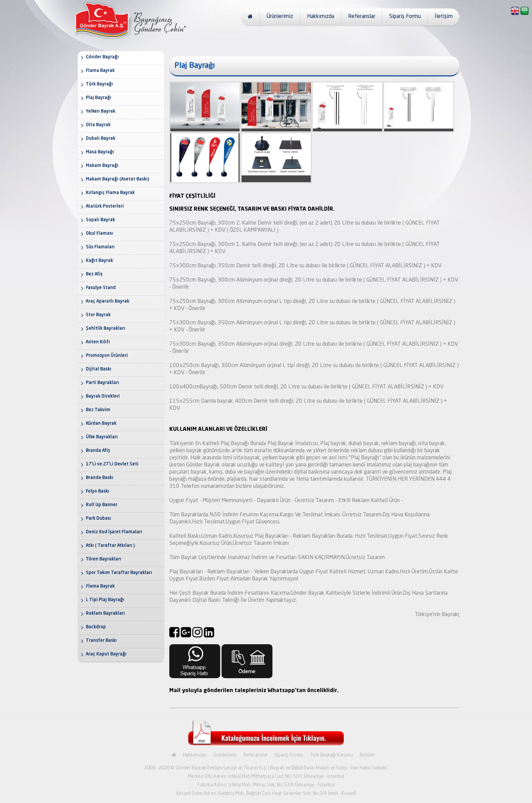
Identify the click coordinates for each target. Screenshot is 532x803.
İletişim (444, 17)
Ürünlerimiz (280, 17)
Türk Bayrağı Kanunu (331, 755)
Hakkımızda (321, 17)
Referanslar (362, 17)
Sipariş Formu (405, 17)
